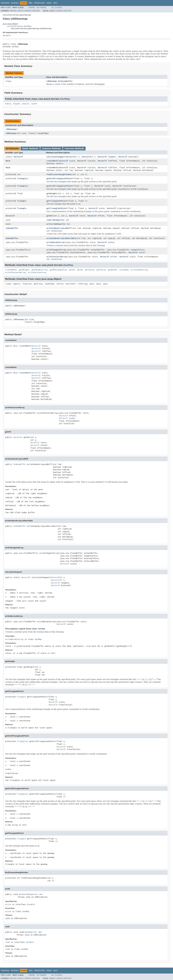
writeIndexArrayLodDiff (59, 228)
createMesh (52, 161)
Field (20, 11)
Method (36, 11)
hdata (8, 104)
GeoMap (15, 47)
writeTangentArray (56, 250)
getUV (49, 216)
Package (15, 3)
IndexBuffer (12, 228)
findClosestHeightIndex (59, 174)
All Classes (57, 8)
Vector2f (86, 157)
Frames (32, 8)
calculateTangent (56, 157)
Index (49, 3)
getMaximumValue (58, 270)
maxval (26, 104)
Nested (13, 11)
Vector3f (18, 157)
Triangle (22, 178)
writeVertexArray (37, 272)
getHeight (52, 193)
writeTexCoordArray (57, 257)
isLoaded (124, 270)
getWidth (112, 270)
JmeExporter (60, 224)
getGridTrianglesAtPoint (60, 178)
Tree (30, 3)
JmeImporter (58, 220)
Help (55, 3)
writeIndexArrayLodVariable (61, 238)
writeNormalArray (56, 242)
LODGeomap (11, 129)
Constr (27, 11)
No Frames (42, 8)
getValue (90, 270)
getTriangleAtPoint (57, 201)
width (34, 104)
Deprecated (40, 3)
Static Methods (30, 149)
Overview (5, 3)
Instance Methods (51, 149)
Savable (7, 36)
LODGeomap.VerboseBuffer (60, 81)
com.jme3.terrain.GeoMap (19, 26)
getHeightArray (39, 270)
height (17, 104)
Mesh (8, 161)
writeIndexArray (139, 270)
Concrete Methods (74, 149)
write (49, 224)
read (49, 220)
